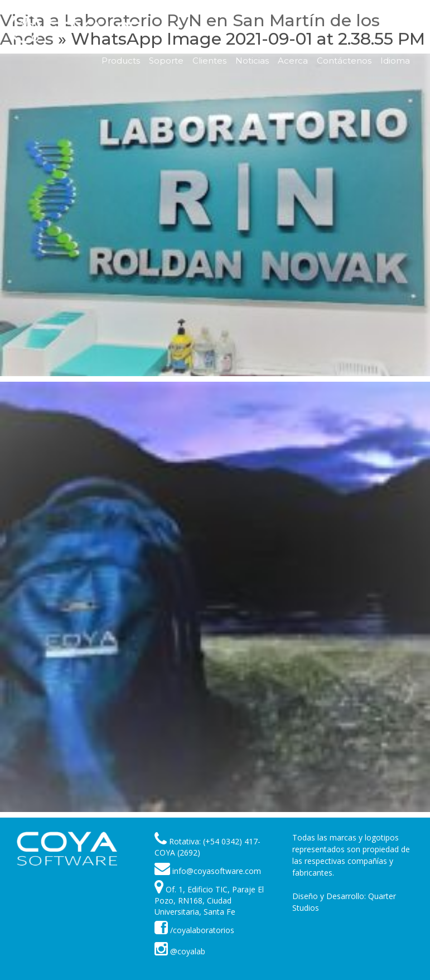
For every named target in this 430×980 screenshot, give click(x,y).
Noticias (252, 61)
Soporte (166, 61)
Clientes (209, 61)
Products (121, 61)
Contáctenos (344, 61)
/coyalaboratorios (194, 930)
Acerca (293, 61)
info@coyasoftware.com (217, 871)
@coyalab (180, 951)
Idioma (395, 61)
